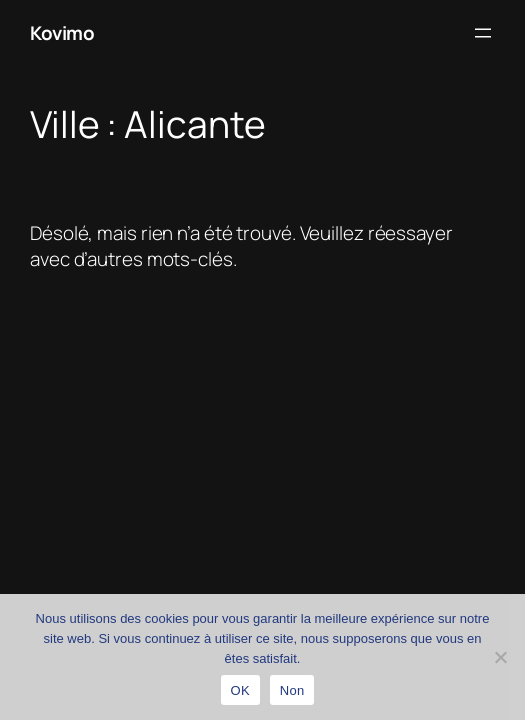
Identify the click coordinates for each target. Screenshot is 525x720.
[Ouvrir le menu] (483, 33)
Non (292, 690)
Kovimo (62, 33)
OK (240, 690)
